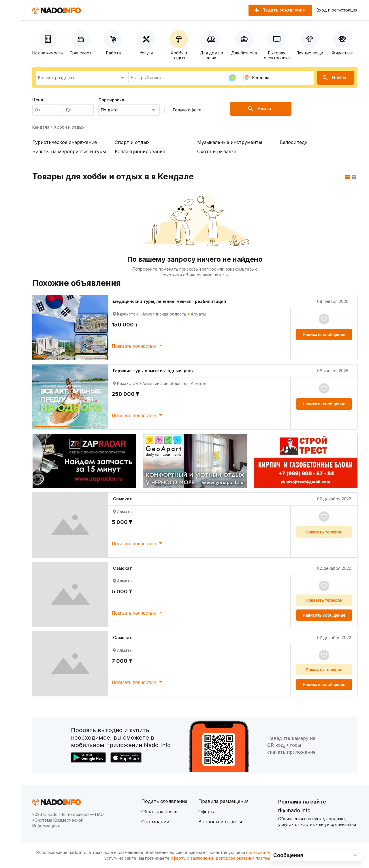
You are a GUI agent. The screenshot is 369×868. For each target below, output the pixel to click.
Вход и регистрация (337, 10)
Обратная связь (159, 812)
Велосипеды (294, 142)
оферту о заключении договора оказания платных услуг (228, 858)
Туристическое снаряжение (65, 142)
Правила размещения (223, 801)
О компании (155, 822)
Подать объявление (164, 801)
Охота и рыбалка (217, 151)
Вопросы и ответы (220, 822)
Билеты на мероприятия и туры (69, 151)
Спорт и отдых (132, 142)
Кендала (41, 127)
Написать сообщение (324, 335)
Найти (334, 78)
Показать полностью (138, 345)
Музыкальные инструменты (230, 142)
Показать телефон (324, 532)
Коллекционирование (140, 151)
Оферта (207, 812)
